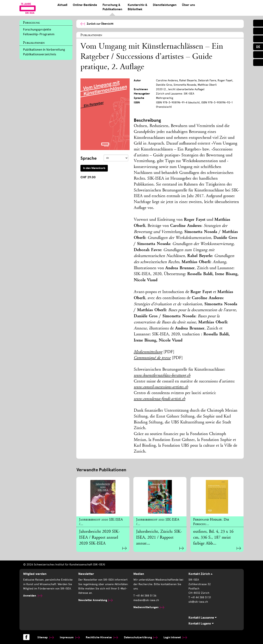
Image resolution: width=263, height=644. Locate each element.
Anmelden (33, 596)
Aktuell (62, 5)
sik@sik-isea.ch (198, 602)
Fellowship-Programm (39, 34)
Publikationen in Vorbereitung (44, 50)
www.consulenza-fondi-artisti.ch (160, 399)
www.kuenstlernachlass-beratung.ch (162, 376)
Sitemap (46, 637)
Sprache (89, 158)
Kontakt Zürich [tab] (200, 574)
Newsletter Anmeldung (96, 600)
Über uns (188, 5)
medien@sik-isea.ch (146, 600)
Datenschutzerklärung (141, 637)
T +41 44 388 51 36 (145, 596)
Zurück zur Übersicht (97, 24)
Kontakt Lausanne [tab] (203, 618)
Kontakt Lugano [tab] (201, 624)
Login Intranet (175, 637)
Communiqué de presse (152, 358)
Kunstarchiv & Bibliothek (137, 7)
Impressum (70, 637)
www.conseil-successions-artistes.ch (161, 387)
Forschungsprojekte (37, 29)
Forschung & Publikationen (112, 7)
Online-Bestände (85, 5)
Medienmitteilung (148, 352)
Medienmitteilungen (149, 607)
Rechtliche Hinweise (102, 637)
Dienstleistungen (165, 5)
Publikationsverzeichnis (40, 54)
